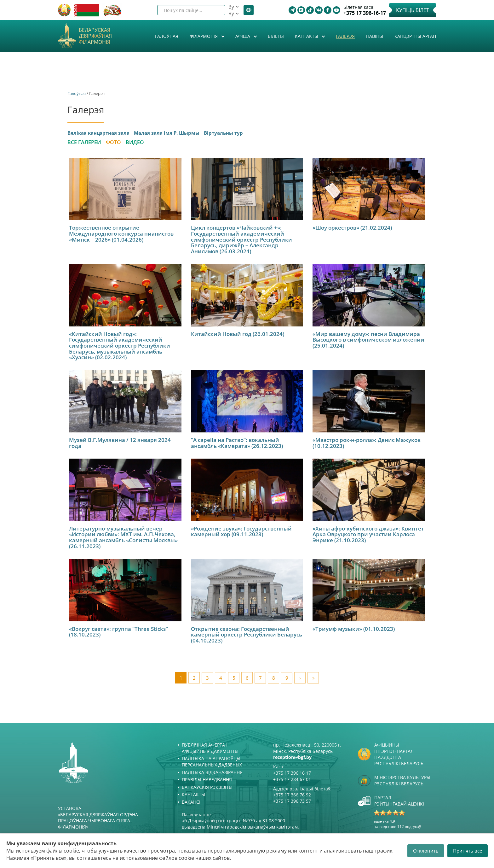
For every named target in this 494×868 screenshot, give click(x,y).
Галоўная (167, 36)
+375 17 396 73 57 (292, 801)
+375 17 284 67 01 (292, 779)
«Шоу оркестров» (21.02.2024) (352, 228)
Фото (113, 142)
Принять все (468, 851)
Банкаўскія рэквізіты (207, 787)
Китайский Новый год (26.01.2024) (238, 334)
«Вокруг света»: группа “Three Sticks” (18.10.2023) (118, 632)
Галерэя (345, 36)
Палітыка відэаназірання (212, 772)
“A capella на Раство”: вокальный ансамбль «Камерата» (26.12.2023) (237, 443)
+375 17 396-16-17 (365, 13)
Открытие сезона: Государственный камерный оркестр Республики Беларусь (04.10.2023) (247, 635)
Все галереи (84, 142)
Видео (135, 142)
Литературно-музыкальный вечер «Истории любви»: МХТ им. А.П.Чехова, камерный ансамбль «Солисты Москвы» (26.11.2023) (123, 537)
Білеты (276, 36)
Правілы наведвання (207, 780)
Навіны (375, 36)
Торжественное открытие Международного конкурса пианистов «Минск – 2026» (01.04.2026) (121, 233)
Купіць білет (413, 10)
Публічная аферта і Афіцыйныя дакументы (210, 748)
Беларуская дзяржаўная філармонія (95, 36)
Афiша (243, 36)
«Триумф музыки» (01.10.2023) (354, 629)
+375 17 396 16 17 (292, 773)
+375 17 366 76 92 (292, 795)
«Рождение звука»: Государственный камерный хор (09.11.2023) (241, 531)
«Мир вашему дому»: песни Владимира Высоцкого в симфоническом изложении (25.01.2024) (368, 340)
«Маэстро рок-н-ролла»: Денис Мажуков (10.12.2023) (367, 443)
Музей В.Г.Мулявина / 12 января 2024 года (120, 443)
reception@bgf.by (292, 757)
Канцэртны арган (415, 36)
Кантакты (307, 36)
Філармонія (204, 36)
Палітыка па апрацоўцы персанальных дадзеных (212, 762)
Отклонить (426, 851)
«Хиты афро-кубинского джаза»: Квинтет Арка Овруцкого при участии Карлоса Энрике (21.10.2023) (368, 534)
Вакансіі (192, 802)
